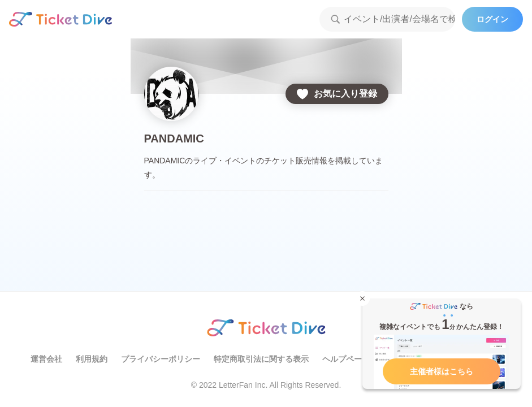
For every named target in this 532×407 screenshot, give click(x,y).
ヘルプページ (346, 359)
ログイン (492, 19)
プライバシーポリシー (161, 359)
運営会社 (46, 359)
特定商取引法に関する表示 (261, 359)
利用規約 (92, 359)
